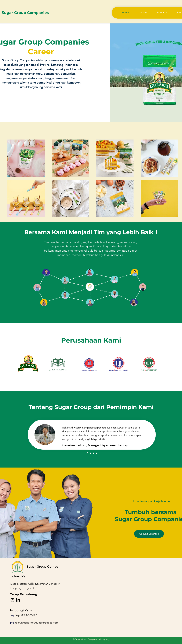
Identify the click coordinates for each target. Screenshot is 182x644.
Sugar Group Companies (25, 13)
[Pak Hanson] (93, 453)
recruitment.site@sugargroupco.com (37, 623)
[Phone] (12, 615)
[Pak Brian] (96, 453)
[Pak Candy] (88, 453)
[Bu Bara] (91, 453)
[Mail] (12, 623)
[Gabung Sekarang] (149, 534)
